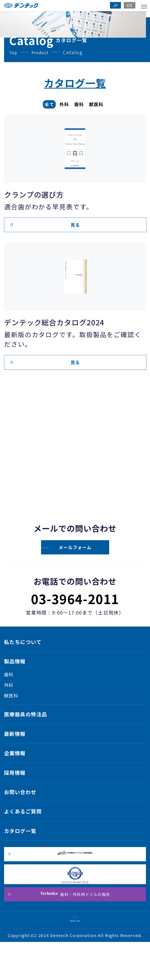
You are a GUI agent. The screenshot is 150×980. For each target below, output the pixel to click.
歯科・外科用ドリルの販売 (75, 930)
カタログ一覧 (25, 865)
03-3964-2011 (75, 601)
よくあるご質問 (28, 843)
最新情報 (18, 754)
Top (14, 52)
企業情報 (18, 776)
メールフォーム (75, 548)
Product (43, 52)
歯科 (10, 686)
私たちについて (28, 649)
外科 (10, 698)
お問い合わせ (25, 821)
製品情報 (18, 671)
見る (75, 225)
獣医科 (13, 710)
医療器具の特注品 (32, 731)
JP (114, 5)
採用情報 (18, 798)
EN (129, 5)
